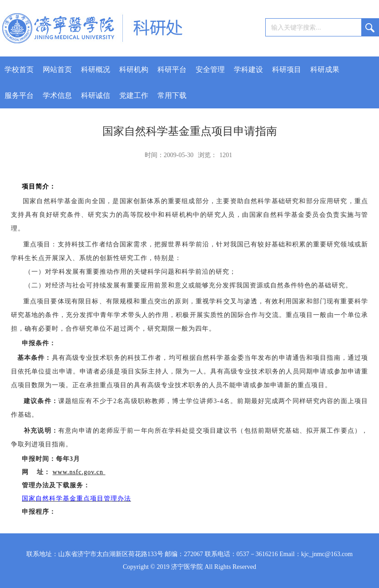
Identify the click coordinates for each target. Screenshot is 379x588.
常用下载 (172, 95)
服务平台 (19, 95)
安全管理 (210, 69)
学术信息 (57, 95)
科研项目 (287, 69)
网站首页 (57, 69)
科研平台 (172, 69)
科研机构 (134, 69)
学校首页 (19, 69)
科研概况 (96, 69)
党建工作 (134, 95)
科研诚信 (96, 95)
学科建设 (248, 69)
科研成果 (325, 69)
